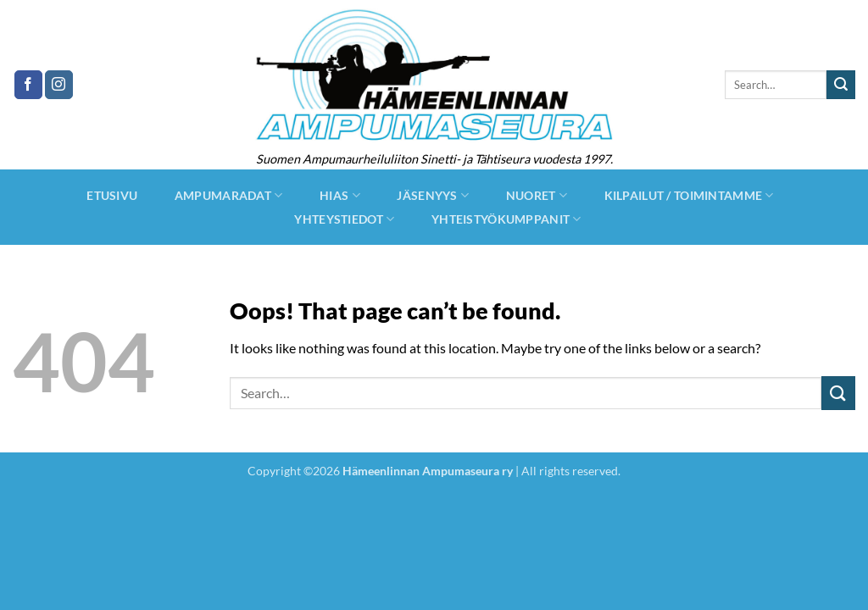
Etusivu (112, 195)
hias (340, 195)
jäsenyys (433, 195)
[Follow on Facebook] (28, 85)
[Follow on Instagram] (59, 85)
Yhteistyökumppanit (506, 219)
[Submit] (841, 85)
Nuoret (537, 195)
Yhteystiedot (344, 219)
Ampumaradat (229, 195)
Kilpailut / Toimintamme (689, 195)
